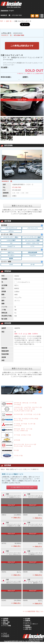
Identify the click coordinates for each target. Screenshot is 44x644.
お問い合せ (28, 629)
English (12, 11)
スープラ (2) (33, 403)
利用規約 (28, 626)
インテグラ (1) (28, 415)
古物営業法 (28, 628)
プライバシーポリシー (31, 624)
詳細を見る (17, 518)
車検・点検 (6, 622)
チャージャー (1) (19, 445)
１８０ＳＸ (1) (18, 408)
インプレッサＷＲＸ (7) (21, 431)
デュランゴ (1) (18, 446)
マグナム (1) (27, 446)
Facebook (6, 635)
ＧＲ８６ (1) (18, 403)
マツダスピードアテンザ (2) (30, 419)
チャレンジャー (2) (31, 445)
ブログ (5, 634)
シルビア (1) (27, 408)
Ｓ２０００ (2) (18, 415)
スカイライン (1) (37, 408)
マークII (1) (17, 405)
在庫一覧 (9, 21)
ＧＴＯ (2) (24, 424)
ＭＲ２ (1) (25, 403)
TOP (1, 21)
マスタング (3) (18, 456)
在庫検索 (6, 619)
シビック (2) (37, 415)
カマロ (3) (17, 440)
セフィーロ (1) (18, 409)
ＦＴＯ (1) (17, 424)
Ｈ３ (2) (16, 451)
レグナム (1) (18, 426)
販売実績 (6, 624)
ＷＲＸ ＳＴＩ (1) (27, 429)
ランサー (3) (32, 424)
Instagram (6, 637)
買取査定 (6, 621)
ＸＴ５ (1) (17, 435)
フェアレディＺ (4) (29, 409)
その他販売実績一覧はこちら (34, 612)
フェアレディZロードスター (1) (23, 411)
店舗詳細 (28, 621)
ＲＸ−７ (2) (17, 419)
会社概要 (28, 619)
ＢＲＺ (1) (17, 429)
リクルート (28, 622)
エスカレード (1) (26, 435)
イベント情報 (7, 626)
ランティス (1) (18, 421)
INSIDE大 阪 (7, 35)
